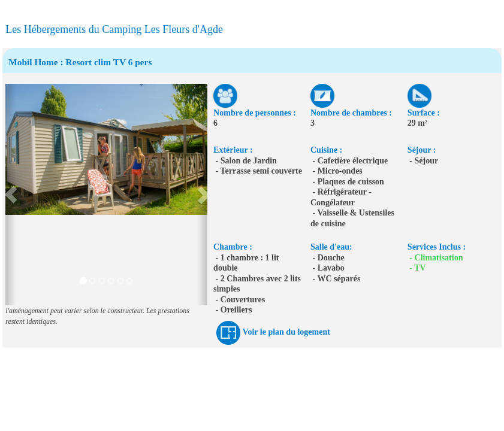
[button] (10, 195)
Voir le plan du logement (286, 333)
